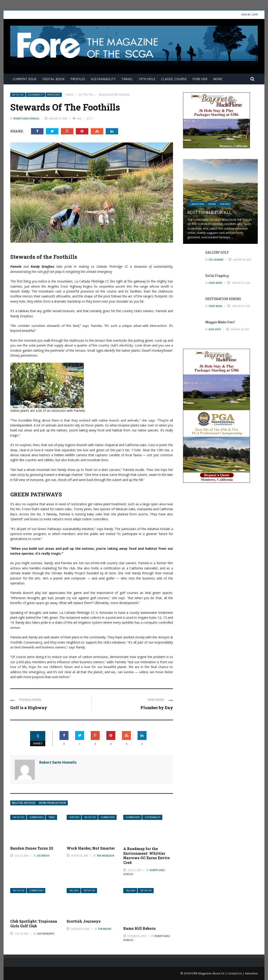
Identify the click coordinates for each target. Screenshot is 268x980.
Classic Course (174, 79)
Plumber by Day (157, 708)
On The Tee (18, 95)
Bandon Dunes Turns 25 (32, 848)
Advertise (251, 973)
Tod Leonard (216, 260)
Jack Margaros (45, 934)
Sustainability (103, 79)
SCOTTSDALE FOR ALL (209, 212)
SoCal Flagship (217, 276)
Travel (127, 79)
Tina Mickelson (105, 856)
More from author (53, 803)
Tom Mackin (104, 929)
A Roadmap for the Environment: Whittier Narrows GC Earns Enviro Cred (147, 856)
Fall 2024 (74, 891)
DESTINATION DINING (223, 299)
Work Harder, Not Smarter (91, 848)
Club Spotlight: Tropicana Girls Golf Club (34, 924)
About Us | (220, 973)
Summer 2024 (36, 817)
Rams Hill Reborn (139, 928)
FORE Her (200, 79)
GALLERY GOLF (217, 252)
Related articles (24, 803)
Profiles (78, 79)
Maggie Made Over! (220, 322)
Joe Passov (43, 856)
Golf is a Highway (29, 708)
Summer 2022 (133, 817)
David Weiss (215, 283)
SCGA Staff (215, 329)
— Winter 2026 (197, 204)
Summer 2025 (108, 817)
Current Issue (25, 79)
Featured (74, 817)
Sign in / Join (249, 14)
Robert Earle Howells (27, 119)
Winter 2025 (54, 95)
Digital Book (54, 79)
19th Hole (147, 79)
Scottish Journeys (84, 921)
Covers (212, 204)
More (218, 79)
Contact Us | (236, 973)
